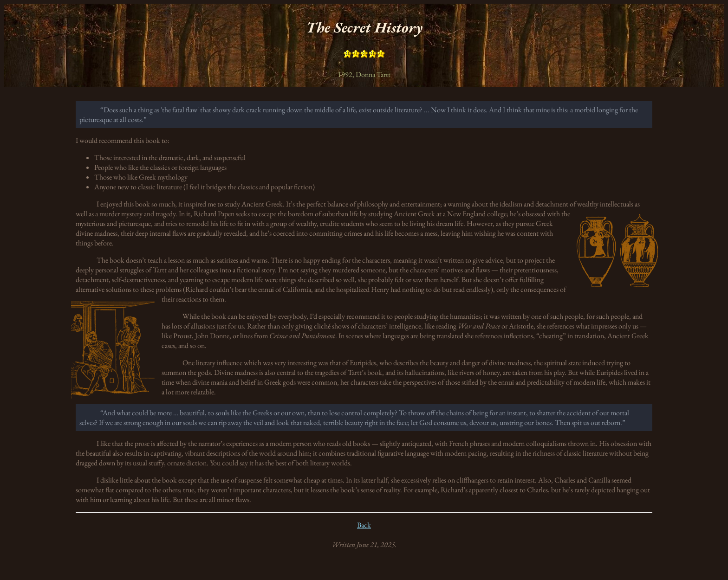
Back (364, 525)
